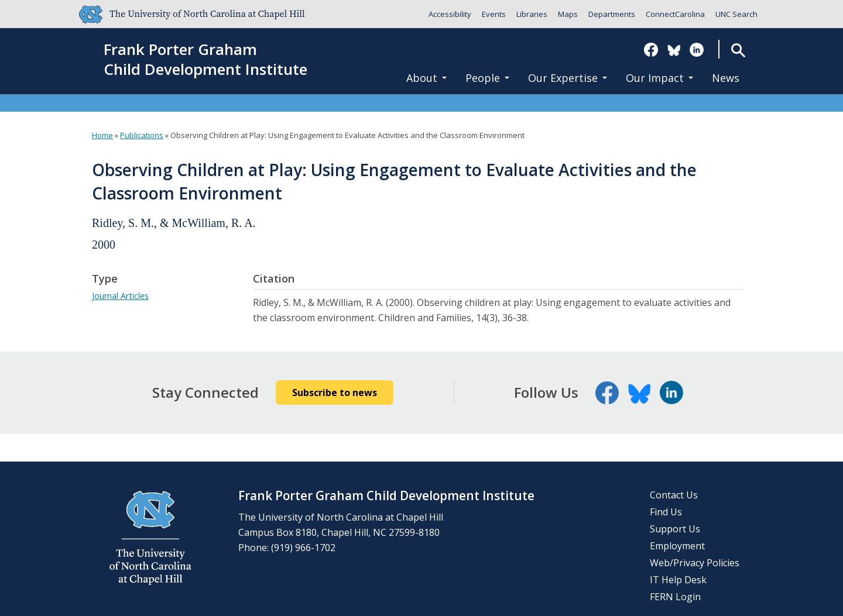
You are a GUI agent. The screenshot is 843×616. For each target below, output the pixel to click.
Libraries (532, 14)
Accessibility (450, 14)
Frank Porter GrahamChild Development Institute (205, 60)
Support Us (675, 529)
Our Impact (659, 78)
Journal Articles (120, 296)
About (426, 78)
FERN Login (675, 597)
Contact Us (674, 495)
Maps (568, 14)
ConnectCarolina (675, 14)
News (726, 78)
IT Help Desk (678, 580)
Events (494, 14)
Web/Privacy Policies (695, 563)
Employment (677, 546)
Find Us (666, 512)
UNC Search (736, 14)
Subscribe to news (335, 393)
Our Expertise (568, 78)
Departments (612, 14)
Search (738, 50)
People (487, 78)
